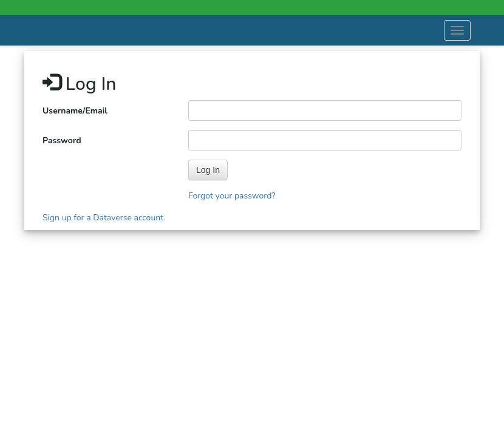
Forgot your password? (232, 196)
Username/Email (75, 111)
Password (62, 141)
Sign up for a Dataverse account (103, 218)
